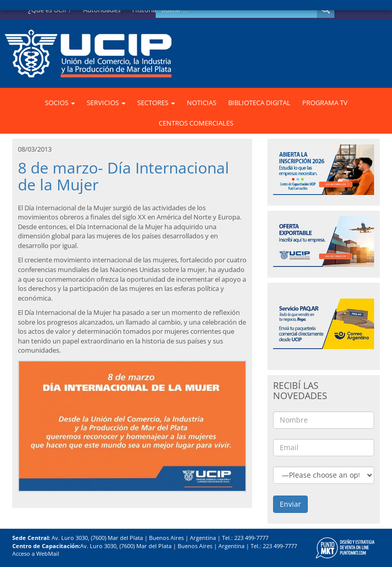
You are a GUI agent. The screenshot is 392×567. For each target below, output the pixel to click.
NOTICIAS (202, 103)
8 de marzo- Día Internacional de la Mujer (124, 176)
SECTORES (156, 103)
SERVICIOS (106, 103)
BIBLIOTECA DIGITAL (259, 103)
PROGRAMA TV (325, 103)
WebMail (48, 553)
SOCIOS (60, 103)
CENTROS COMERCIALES (196, 123)
